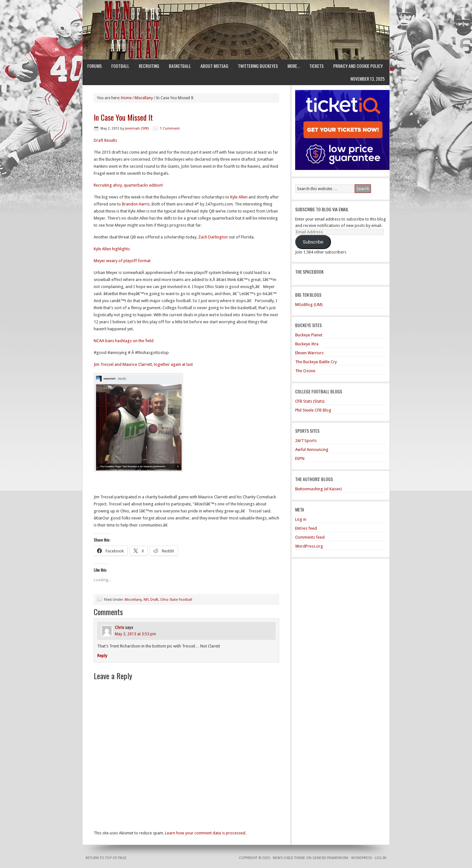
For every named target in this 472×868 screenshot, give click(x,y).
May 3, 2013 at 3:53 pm (135, 634)
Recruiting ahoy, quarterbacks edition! (128, 185)
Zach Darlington (213, 237)
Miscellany (133, 600)
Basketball (180, 66)
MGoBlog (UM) (309, 305)
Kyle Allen (239, 197)
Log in (301, 519)
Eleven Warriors (309, 353)
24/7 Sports (306, 441)
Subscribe (313, 242)
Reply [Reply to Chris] (102, 656)
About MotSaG (214, 66)
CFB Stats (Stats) (310, 401)
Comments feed (310, 537)
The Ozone (305, 371)
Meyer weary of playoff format (122, 261)
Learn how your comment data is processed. (206, 833)
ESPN (300, 458)
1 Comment (170, 129)
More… (294, 66)
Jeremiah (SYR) (137, 129)
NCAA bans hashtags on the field (124, 341)
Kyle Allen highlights (112, 249)
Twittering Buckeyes (258, 66)
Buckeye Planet (309, 335)
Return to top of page (106, 858)
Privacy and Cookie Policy (358, 66)
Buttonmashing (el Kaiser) (319, 489)
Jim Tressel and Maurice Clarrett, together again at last (143, 364)
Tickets (316, 66)
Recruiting (149, 66)
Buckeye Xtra (307, 344)
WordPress (362, 858)
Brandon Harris (136, 204)
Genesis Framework (330, 858)
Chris (119, 628)
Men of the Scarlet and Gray (236, 18)
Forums (94, 66)
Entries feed (306, 528)
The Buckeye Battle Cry (316, 362)
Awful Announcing (312, 450)
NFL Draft (151, 600)
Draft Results (105, 140)
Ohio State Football (176, 600)
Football (120, 66)
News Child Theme (289, 858)
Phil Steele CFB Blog (313, 410)
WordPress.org (309, 546)
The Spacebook (309, 272)
